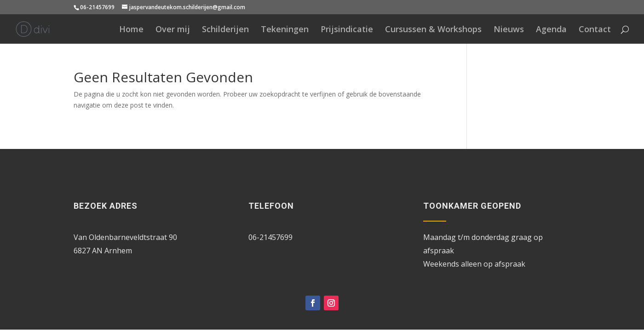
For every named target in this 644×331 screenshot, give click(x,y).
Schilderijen (225, 30)
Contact (595, 30)
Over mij (173, 30)
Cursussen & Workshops (433, 30)
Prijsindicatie (347, 30)
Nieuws (509, 30)
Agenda (551, 30)
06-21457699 (97, 7)
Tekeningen (285, 30)
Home (131, 30)
